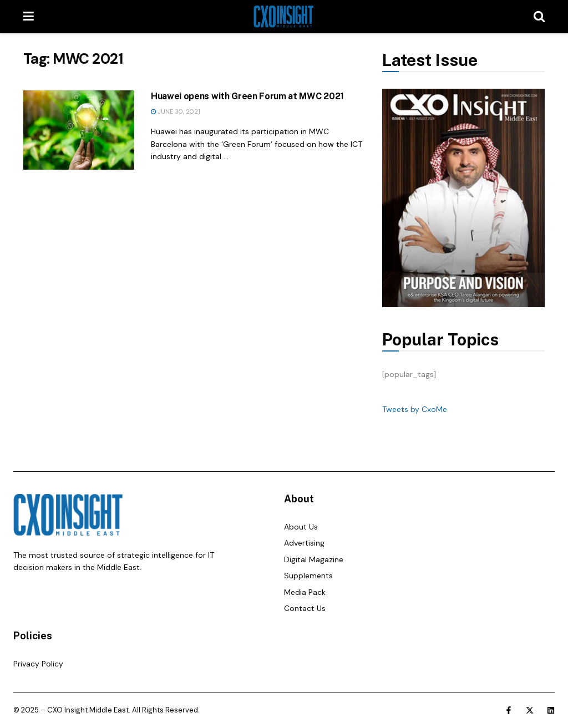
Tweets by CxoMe (415, 409)
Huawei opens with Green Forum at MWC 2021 (247, 96)
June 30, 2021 (176, 111)
